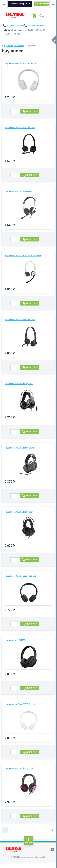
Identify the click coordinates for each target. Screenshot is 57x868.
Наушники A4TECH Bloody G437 (19, 384)
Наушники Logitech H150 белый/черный (23, 256)
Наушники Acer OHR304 (15, 640)
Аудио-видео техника (14, 46)
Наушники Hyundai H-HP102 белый (20, 63)
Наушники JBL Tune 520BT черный (20, 576)
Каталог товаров (19, 4)
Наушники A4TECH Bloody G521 (19, 512)
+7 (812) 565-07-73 (16, 25)
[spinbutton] (15, 112)
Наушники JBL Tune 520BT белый (20, 704)
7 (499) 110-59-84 (36, 25)
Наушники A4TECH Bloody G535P (20, 448)
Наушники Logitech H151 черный (20, 128)
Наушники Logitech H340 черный (20, 320)
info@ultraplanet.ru (15, 30)
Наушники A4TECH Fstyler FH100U (20, 191)
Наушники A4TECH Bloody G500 (19, 768)
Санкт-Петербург (42, 4)
